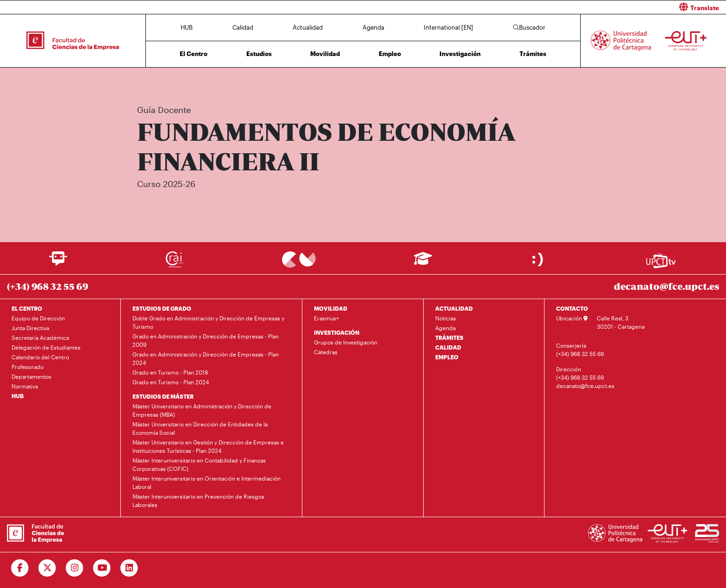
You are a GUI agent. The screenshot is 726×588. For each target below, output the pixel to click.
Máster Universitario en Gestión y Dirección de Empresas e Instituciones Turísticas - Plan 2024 (208, 446)
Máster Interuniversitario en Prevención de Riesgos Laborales (198, 500)
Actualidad (308, 27)
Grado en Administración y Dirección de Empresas (234, 82)
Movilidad (325, 54)
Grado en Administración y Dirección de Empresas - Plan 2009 (206, 340)
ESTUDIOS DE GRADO (162, 308)
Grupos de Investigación (346, 342)
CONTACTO (572, 308)
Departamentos (31, 376)
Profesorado (28, 367)
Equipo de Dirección (38, 318)
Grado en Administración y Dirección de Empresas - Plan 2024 (206, 358)
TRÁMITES (449, 338)
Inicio (138, 82)
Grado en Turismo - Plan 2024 (171, 382)
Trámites (533, 54)
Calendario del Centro (40, 357)
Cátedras (326, 352)
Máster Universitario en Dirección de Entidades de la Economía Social (200, 428)
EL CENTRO (27, 308)
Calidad (243, 27)
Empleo (390, 54)
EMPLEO (447, 357)
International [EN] (448, 27)
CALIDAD (448, 347)
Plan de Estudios (318, 82)
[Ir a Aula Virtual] (423, 263)
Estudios (259, 54)
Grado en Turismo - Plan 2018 (170, 372)
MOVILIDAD (331, 308)
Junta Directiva (30, 328)
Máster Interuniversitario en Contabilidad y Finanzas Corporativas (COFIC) (199, 464)
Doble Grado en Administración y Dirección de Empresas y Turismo (208, 322)
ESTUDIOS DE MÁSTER (163, 396)
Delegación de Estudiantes (46, 347)
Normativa (25, 386)
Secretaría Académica (40, 338)
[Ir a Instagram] (75, 568)
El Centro (194, 54)
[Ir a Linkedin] (129, 568)
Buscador (529, 27)
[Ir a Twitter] (47, 568)
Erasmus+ (326, 318)
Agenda (373, 27)
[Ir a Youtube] (102, 568)
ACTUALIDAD (454, 308)
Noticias (446, 318)
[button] (548, 7)
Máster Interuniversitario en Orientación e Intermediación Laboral (207, 482)
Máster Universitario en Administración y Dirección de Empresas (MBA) (202, 410)
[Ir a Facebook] (20, 568)
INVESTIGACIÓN (337, 332)
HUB (187, 27)
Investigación (460, 54)
